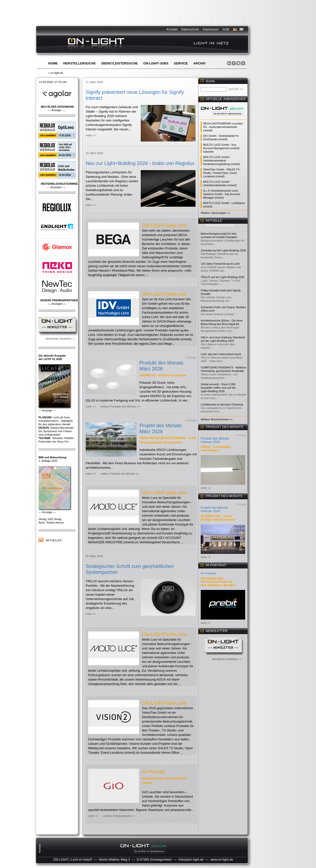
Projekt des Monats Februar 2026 (214, 509)
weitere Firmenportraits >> (119, 816)
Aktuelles (54, 540)
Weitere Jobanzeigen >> (215, 213)
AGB (226, 29)
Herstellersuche (79, 63)
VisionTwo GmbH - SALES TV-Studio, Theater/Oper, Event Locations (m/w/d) (222, 173)
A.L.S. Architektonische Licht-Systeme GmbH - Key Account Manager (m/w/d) (222, 194)
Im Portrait (153, 772)
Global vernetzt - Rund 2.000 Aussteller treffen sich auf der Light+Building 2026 (218, 388)
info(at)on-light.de (191, 859)
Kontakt (172, 29)
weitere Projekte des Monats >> (120, 474)
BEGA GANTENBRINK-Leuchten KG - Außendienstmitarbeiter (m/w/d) (223, 127)
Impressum (211, 29)
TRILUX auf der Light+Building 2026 (222, 277)
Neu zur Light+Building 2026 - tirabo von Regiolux (140, 163)
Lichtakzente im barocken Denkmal (222, 404)
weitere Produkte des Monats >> (120, 406)
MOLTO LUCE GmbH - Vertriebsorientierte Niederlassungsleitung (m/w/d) (221, 161)
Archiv (199, 63)
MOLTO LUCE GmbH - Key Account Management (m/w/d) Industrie (221, 148)
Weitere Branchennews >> (217, 419)
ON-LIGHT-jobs (156, 63)
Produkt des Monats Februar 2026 (215, 440)
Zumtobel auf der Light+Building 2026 (223, 250)
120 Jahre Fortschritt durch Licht (220, 264)
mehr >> (91, 135)
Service (181, 63)
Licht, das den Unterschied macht (221, 354)
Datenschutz (190, 29)
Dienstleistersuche (119, 63)
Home (53, 63)
